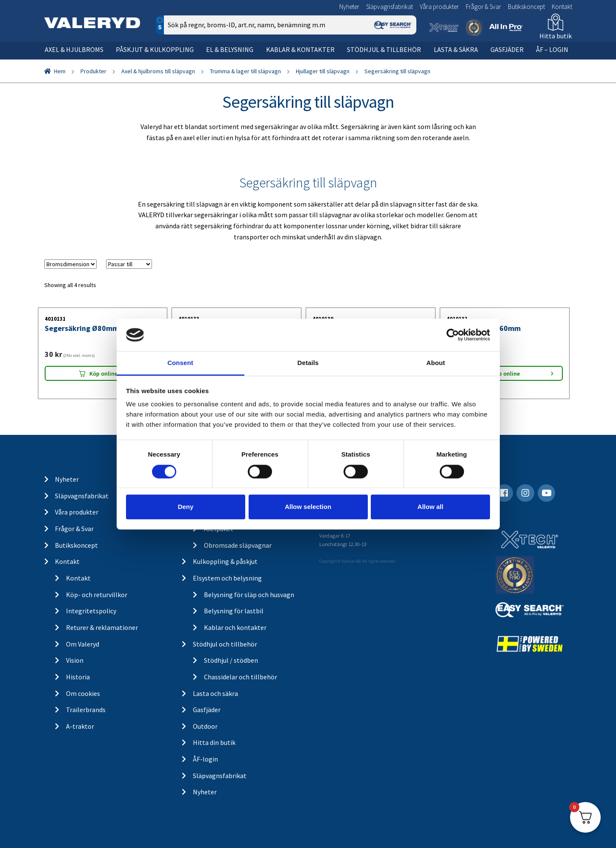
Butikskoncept (526, 7)
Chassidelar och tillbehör (241, 677)
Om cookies (83, 693)
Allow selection (308, 507)
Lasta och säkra (215, 693)
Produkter (93, 71)
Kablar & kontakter (300, 49)
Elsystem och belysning (227, 578)
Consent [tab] (180, 363)
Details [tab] (308, 363)
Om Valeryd (83, 644)
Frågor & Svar (483, 7)
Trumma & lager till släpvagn (245, 71)
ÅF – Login (552, 49)
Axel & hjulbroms (74, 49)
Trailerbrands (86, 710)
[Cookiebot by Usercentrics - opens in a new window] (453, 335)
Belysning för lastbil (234, 611)
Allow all (431, 507)
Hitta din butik (214, 742)
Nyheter (349, 7)
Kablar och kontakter (235, 627)
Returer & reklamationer (102, 627)
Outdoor (205, 726)
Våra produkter (439, 7)
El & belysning (230, 49)
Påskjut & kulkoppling (155, 49)
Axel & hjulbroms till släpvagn (158, 71)
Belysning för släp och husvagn (249, 595)
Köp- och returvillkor (97, 595)
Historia (78, 677)
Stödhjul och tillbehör (225, 644)
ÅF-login (205, 759)
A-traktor (80, 726)
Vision (75, 660)
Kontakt (562, 7)
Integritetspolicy (91, 611)
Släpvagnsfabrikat (390, 7)
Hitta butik (556, 36)
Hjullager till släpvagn (323, 71)
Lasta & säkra (456, 49)
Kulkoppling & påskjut (225, 561)
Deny (186, 507)
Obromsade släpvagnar (238, 545)
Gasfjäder (507, 49)
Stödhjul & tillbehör (384, 49)
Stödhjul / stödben (231, 660)
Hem (60, 71)
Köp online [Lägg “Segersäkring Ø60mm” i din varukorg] (506, 374)
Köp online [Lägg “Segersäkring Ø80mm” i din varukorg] (103, 374)
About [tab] (436, 363)
